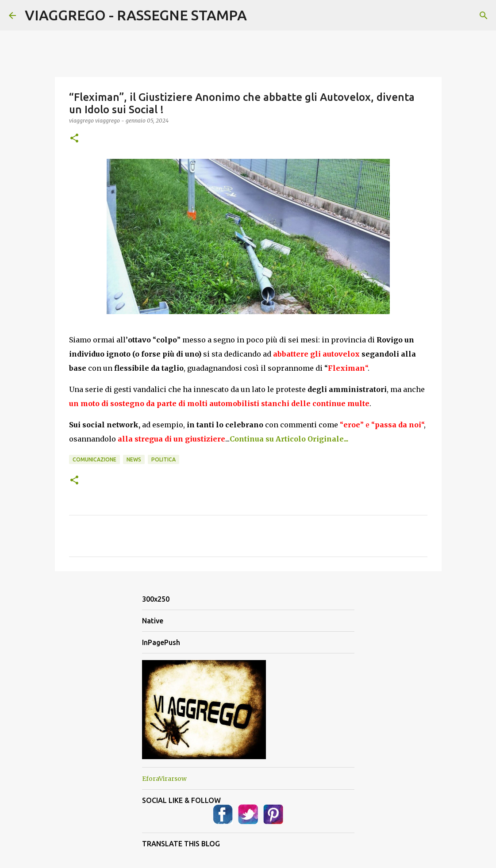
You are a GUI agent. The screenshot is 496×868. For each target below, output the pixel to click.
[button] (74, 139)
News (134, 459)
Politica (163, 459)
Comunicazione (94, 459)
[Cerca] (484, 15)
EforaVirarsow (164, 779)
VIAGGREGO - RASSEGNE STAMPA (136, 15)
